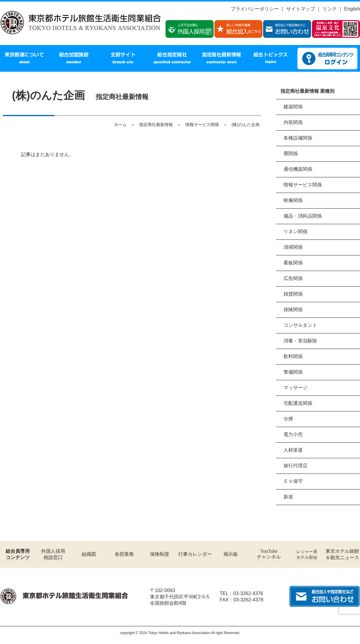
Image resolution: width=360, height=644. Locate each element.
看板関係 (293, 263)
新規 (288, 497)
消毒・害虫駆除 (300, 341)
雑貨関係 (293, 294)
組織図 (89, 554)
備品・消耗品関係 (303, 216)
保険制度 (160, 554)
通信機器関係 (298, 169)
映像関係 (293, 200)
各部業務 (124, 554)
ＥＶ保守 (293, 481)
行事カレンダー (195, 554)
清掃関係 (293, 247)
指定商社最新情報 (156, 125)
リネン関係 (295, 232)
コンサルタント (300, 325)
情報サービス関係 (303, 185)
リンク (330, 9)
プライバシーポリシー (255, 9)
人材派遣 (293, 450)
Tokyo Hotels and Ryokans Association (179, 633)
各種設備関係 (298, 138)
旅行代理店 (295, 466)
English (352, 9)
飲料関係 (293, 356)
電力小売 (293, 434)
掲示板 (231, 554)
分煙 (288, 419)
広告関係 (293, 278)
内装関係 (293, 122)
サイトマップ (301, 9)
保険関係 (293, 310)
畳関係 (291, 153)
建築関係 (293, 107)
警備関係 (293, 372)
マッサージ (295, 388)
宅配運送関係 (298, 403)
